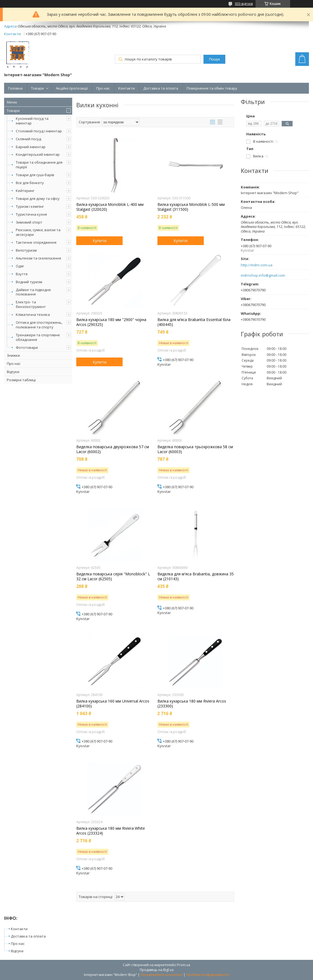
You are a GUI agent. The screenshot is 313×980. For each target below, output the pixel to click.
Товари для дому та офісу (38, 199)
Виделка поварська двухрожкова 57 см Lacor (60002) (113, 449)
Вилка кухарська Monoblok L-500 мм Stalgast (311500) (191, 207)
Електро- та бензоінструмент (31, 304)
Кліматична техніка (33, 315)
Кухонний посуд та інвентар (32, 121)
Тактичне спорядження (36, 242)
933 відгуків (244, 4)
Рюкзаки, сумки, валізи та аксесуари (38, 232)
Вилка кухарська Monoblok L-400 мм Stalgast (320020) (110, 207)
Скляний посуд (28, 139)
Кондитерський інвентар (38, 154)
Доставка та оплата (161, 88)
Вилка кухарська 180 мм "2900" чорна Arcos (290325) (111, 322)
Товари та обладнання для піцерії (39, 165)
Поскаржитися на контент (162, 975)
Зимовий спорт (29, 222)
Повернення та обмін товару (212, 88)
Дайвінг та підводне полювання (33, 292)
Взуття (22, 274)
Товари (37, 88)
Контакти (127, 88)
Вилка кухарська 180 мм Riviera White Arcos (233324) (111, 831)
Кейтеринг (25, 191)
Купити (100, 240)
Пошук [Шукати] (214, 59)
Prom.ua (184, 965)
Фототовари (27, 347)
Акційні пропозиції (72, 88)
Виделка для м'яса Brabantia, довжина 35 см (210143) (196, 576)
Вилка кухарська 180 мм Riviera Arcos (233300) (192, 704)
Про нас (103, 88)
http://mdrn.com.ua (257, 265)
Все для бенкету (30, 183)
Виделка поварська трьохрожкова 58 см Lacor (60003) (195, 449)
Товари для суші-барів (35, 175)
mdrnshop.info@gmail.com (263, 275)
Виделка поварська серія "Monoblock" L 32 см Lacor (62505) (113, 576)
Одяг (20, 266)
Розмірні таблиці (21, 380)
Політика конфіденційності (208, 975)
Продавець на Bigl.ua (157, 970)
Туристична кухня (31, 214)
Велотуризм (26, 250)
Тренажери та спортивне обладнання (38, 337)
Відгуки (13, 372)
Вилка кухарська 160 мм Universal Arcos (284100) (113, 704)
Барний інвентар (31, 147)
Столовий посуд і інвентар (39, 131)
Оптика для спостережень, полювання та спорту (39, 325)
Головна (15, 88)
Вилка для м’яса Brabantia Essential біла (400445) (194, 322)
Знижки (13, 355)
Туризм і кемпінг (30, 206)
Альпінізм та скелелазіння (38, 258)
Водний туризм (29, 282)
